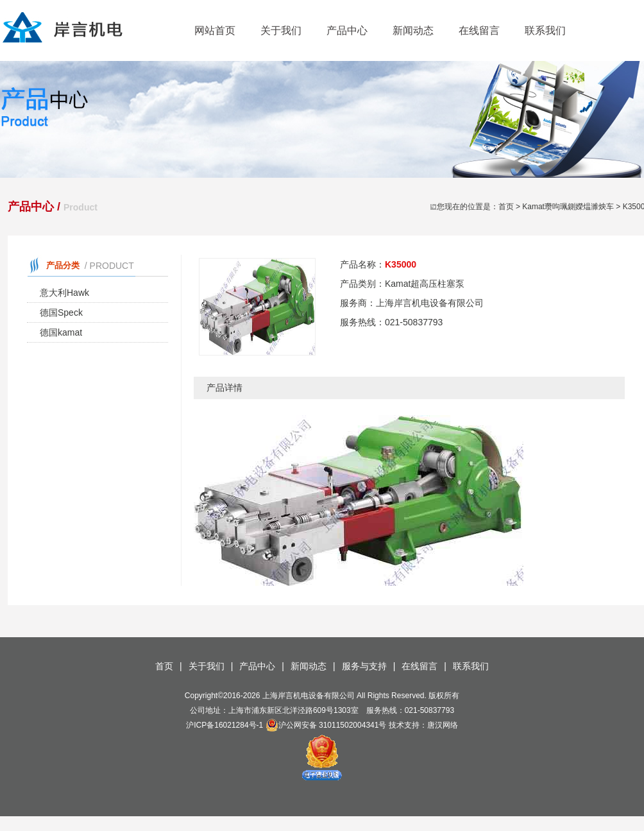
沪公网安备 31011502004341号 (326, 725)
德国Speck (61, 313)
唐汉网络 (443, 725)
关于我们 (281, 30)
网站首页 (215, 30)
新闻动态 (413, 30)
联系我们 (545, 30)
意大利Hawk (64, 293)
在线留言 (479, 30)
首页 (506, 207)
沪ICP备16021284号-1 (225, 725)
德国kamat (61, 332)
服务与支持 (364, 666)
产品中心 (347, 30)
